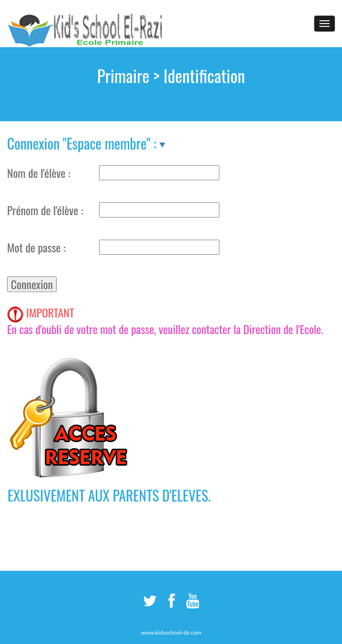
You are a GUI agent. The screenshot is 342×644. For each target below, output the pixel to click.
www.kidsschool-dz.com (171, 632)
